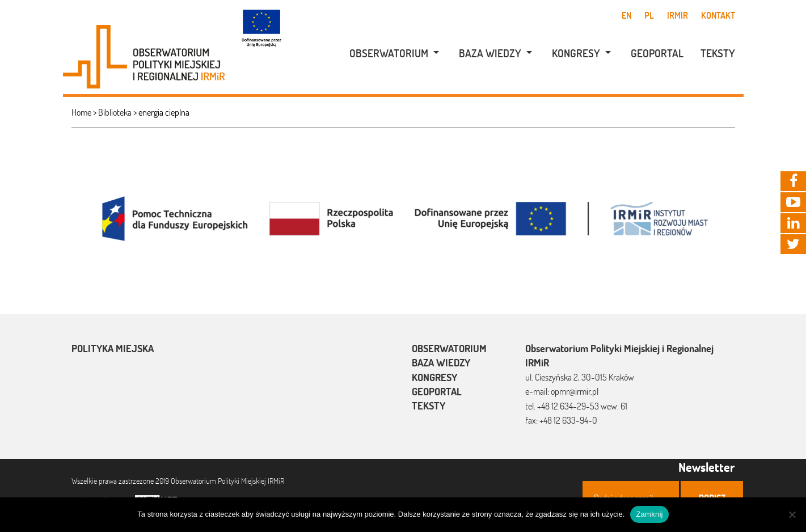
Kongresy (576, 53)
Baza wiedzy (490, 53)
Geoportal (657, 53)
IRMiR (678, 15)
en (626, 15)
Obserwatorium (389, 53)
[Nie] (792, 514)
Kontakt (718, 15)
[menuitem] (388, 54)
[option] (403, 218)
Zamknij (649, 514)
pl (649, 15)
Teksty (718, 53)
